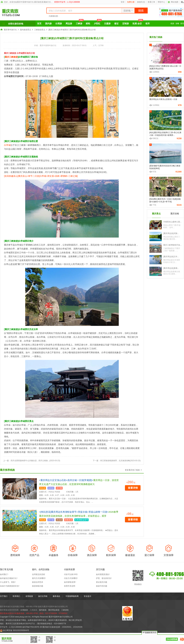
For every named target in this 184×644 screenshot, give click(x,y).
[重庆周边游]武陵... (171, 233)
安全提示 (88, 596)
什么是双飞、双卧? (8, 582)
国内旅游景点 (26, 30)
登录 (123, 2)
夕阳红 (98, 23)
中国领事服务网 (72, 596)
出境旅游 (24, 610)
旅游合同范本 (38, 582)
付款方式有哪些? (71, 578)
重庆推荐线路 (7, 470)
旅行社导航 (43, 596)
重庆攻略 (175, 214)
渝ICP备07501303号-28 (32, 627)
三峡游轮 (65, 610)
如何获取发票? (70, 582)
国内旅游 (43, 610)
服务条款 (56, 596)
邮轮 (88, 24)
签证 (116, 24)
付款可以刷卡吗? (71, 574)
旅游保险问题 (38, 586)
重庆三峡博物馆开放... (172, 245)
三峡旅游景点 (40, 30)
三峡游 (80, 23)
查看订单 (151, 2)
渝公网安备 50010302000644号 (16, 630)
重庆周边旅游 (54, 610)
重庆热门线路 (156, 37)
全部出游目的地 (16, 24)
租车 (148, 24)
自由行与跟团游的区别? (10, 586)
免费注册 (131, 2)
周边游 (69, 24)
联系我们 (16, 596)
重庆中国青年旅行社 (25, 2)
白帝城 (7, 145)
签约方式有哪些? (39, 578)
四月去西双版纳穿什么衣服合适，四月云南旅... (30, 461)
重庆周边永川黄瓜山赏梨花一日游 (163, 99)
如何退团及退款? (103, 574)
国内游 (48, 24)
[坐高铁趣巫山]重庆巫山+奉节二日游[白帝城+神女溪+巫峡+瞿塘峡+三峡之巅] (41, 176)
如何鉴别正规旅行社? (9, 578)
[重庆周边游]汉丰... (171, 257)
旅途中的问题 (102, 586)
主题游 (107, 24)
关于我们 (4, 596)
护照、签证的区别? (104, 578)
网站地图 (173, 2)
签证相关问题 (102, 582)
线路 (172, 24)
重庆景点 (156, 214)
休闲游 (51, 488)
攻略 (177, 24)
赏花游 (59, 520)
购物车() (141, 2)
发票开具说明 (70, 586)
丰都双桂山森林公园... (172, 222)
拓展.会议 (138, 23)
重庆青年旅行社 (10, 30)
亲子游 (51, 520)
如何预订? (4, 574)
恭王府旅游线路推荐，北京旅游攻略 (115, 461)
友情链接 (29, 596)
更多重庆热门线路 (132, 470)
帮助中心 (161, 2)
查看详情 (133, 488)
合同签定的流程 (39, 574)
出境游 (59, 24)
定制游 (126, 24)
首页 (39, 24)
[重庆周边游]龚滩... (171, 268)
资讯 (182, 24)
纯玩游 (43, 488)
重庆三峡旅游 (11, 57)
